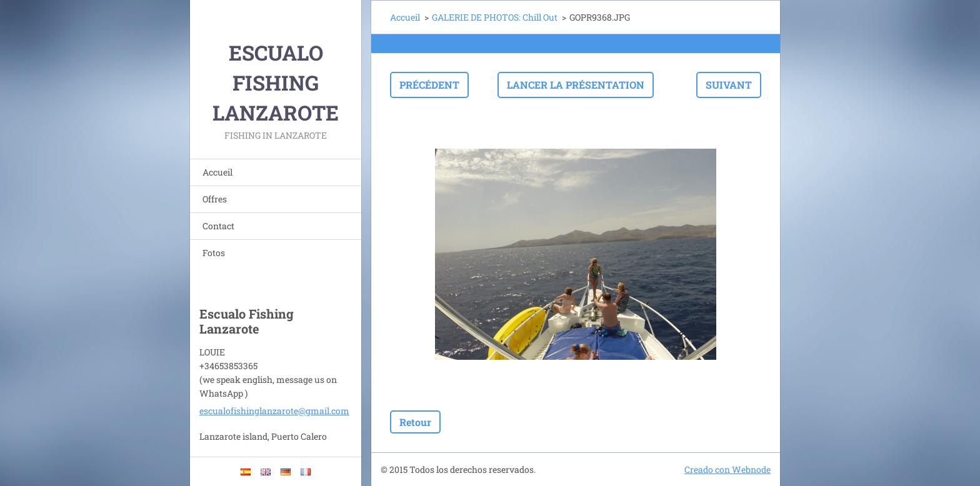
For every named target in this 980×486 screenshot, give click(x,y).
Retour (415, 422)
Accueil (217, 172)
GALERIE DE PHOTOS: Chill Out (495, 17)
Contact (218, 226)
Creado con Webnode (727, 469)
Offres (215, 199)
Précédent (429, 85)
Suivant (729, 85)
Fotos (214, 253)
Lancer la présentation (576, 85)
